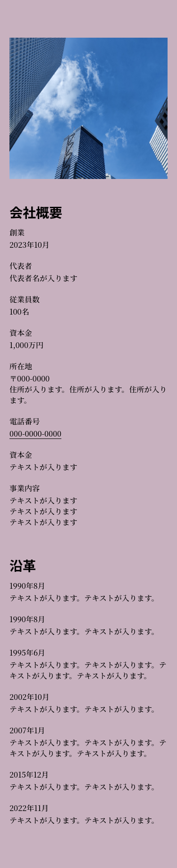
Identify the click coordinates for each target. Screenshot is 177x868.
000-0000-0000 (35, 434)
